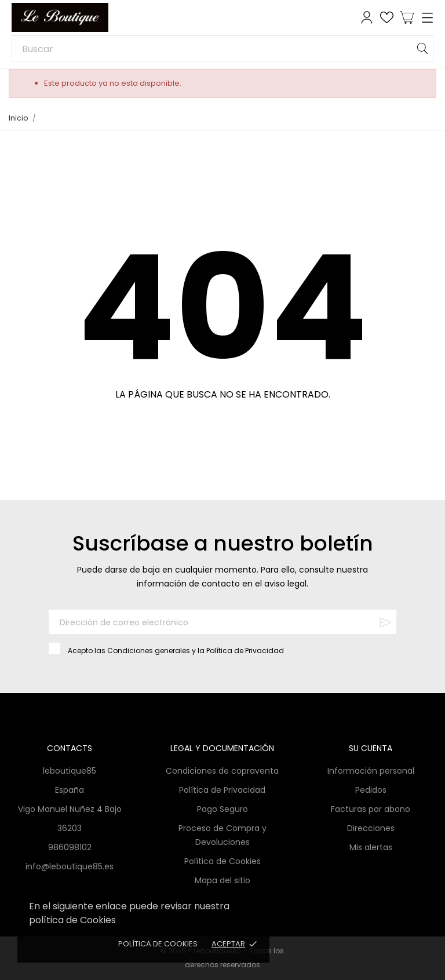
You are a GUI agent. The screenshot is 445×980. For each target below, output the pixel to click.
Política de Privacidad (245, 651)
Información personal (371, 771)
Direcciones (371, 828)
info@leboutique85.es (70, 866)
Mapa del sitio (222, 880)
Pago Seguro (222, 809)
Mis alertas (371, 847)
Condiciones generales (149, 651)
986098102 (70, 847)
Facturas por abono (371, 809)
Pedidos (371, 790)
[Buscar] (222, 48)
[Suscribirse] (385, 622)
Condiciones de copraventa (222, 771)
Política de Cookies (158, 944)
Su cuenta (371, 748)
